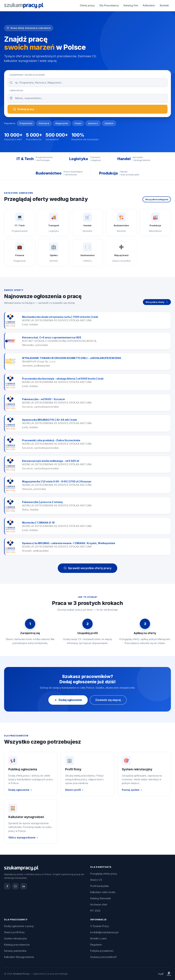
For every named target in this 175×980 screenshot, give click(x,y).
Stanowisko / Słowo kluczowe (27, 75)
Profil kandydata (99, 886)
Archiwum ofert (99, 904)
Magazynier (62, 123)
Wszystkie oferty (157, 302)
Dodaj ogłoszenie (154, 5)
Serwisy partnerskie (15, 951)
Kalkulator (115, 5)
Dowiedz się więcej (108, 700)
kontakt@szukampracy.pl (104, 932)
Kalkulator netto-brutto (103, 892)
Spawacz (93, 123)
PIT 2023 (95, 911)
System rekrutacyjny (16, 938)
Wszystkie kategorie (157, 199)
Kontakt (130, 5)
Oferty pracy (53, 5)
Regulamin (96, 945)
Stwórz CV (96, 880)
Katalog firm (96, 5)
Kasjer (78, 123)
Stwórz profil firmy (14, 932)
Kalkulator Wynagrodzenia (19, 957)
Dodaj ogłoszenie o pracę (19, 926)
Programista (26, 123)
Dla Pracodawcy (75, 5)
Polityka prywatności (102, 951)
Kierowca (44, 123)
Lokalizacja (16, 91)
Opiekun (109, 123)
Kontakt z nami (98, 938)
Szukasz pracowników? (104, 957)
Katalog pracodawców (17, 945)
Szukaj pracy (24, 109)
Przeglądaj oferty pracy (104, 874)
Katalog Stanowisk (101, 898)
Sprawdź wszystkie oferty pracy (87, 568)
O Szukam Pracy (100, 926)
